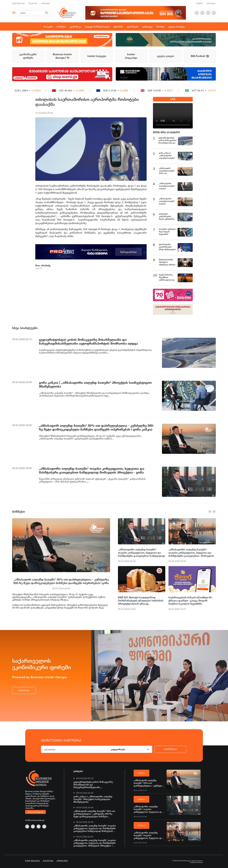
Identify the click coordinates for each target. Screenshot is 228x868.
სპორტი (160, 27)
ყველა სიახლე (177, 27)
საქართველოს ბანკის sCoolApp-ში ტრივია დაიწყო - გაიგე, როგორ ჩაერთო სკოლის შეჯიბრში (190, 601)
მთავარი (48, 27)
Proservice (200, 862)
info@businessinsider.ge (35, 820)
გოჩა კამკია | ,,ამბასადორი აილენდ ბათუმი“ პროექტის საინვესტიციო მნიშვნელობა (93, 799)
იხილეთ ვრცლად (35, 812)
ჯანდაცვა (147, 27)
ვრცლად (24, 690)
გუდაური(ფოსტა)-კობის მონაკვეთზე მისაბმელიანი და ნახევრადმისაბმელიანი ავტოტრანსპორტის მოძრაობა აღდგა (93, 785)
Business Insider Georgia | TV (62, 56)
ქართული (211, 3)
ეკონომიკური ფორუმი (28, 56)
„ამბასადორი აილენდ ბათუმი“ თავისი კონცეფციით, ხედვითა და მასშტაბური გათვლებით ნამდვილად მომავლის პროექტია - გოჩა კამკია (141, 553)
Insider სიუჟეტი (97, 56)
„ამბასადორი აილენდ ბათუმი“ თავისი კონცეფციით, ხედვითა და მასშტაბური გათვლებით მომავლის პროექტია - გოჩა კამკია (191, 553)
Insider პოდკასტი (131, 56)
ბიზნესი (61, 27)
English (199, 3)
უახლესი (78, 771)
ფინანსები (133, 27)
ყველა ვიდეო (166, 56)
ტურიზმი (118, 27)
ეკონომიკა (75, 27)
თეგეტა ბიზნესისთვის (97, 27)
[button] (210, 512)
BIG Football (200, 56)
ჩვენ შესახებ (18, 3)
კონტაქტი (46, 3)
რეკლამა (33, 3)
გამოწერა (170, 749)
